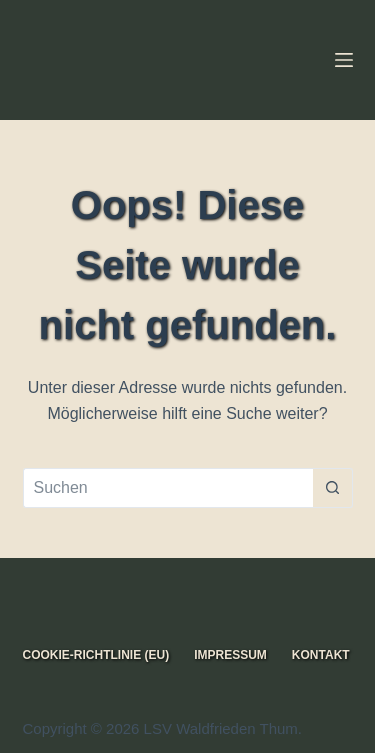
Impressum (230, 655)
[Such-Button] (333, 488)
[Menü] (344, 60)
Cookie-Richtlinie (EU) (96, 655)
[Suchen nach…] (168, 488)
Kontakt (321, 655)
